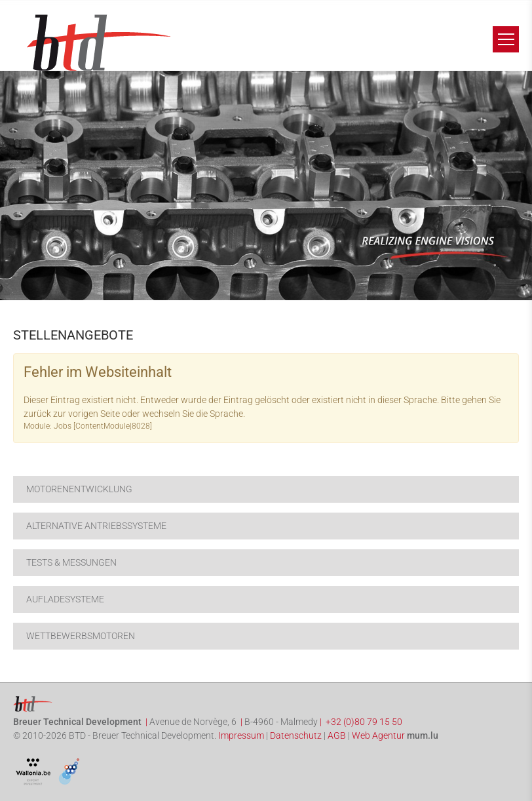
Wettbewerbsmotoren (81, 636)
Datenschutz (296, 735)
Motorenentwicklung (79, 489)
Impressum (241, 735)
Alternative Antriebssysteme (96, 526)
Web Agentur (378, 735)
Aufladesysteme (65, 599)
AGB (337, 735)
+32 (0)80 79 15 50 (364, 722)
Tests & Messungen (71, 562)
